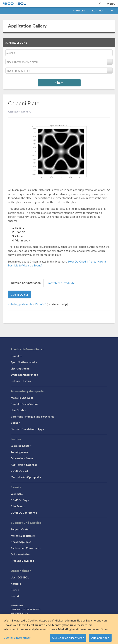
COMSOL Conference (24, 513)
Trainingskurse (20, 452)
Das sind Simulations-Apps (27, 429)
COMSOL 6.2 (19, 294)
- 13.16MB (27, 304)
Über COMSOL (20, 577)
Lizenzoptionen (20, 368)
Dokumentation (21, 554)
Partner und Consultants (26, 548)
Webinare (17, 494)
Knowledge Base (21, 542)
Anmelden (79, 11)
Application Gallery (27, 26)
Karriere (16, 584)
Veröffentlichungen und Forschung (32, 416)
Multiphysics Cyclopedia (26, 477)
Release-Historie (21, 381)
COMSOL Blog (20, 471)
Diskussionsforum (22, 458)
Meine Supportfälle (23, 536)
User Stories (18, 410)
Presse (15, 590)
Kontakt (98, 11)
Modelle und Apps (22, 398)
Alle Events (18, 506)
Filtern (59, 83)
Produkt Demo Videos (24, 404)
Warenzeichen (20, 613)
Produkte (17, 356)
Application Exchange (24, 465)
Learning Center (21, 446)
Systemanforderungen (24, 375)
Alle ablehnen (100, 639)
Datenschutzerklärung (26, 609)
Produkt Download (22, 561)
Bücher (15, 423)
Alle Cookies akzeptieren (68, 639)
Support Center (20, 529)
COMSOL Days (20, 500)
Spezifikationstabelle (24, 362)
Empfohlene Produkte (61, 283)
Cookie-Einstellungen (17, 639)
